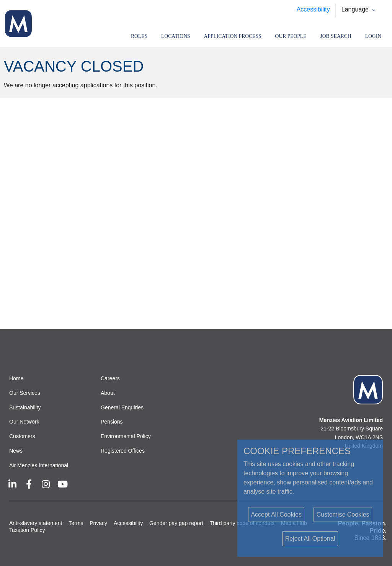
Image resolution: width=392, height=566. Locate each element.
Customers (22, 436)
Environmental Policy (126, 436)
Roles (139, 36)
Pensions (112, 422)
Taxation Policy (27, 530)
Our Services (25, 393)
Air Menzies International (39, 465)
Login (373, 36)
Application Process (233, 36)
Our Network (24, 422)
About (108, 393)
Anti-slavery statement (36, 523)
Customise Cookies (343, 514)
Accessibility (313, 9)
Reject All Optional (310, 539)
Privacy (98, 523)
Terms (76, 523)
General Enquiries (122, 407)
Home (16, 378)
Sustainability (25, 407)
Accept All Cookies (276, 514)
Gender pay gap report (176, 523)
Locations (176, 36)
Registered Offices (123, 451)
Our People (291, 36)
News (16, 451)
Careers (110, 378)
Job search (336, 36)
